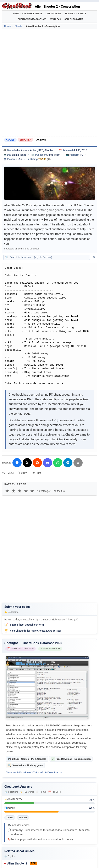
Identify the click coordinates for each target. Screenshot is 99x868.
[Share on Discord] (48, 463)
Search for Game (74, 19)
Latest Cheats (53, 14)
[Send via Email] (78, 463)
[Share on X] (27, 463)
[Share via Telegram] (68, 463)
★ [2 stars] (13, 491)
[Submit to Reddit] (37, 463)
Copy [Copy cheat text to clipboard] (22, 473)
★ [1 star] (7, 491)
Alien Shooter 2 (17, 863)
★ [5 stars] (32, 491)
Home (16, 14)
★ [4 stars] (26, 491)
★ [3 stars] (20, 491)
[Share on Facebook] (17, 463)
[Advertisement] (49, 83)
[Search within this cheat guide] (49, 257)
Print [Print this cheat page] (37, 473)
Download (55, 19)
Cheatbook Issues (32, 14)
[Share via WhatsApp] (58, 463)
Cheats (82, 14)
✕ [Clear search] (94, 257)
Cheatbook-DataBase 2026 (32, 19)
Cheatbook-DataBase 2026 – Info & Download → (34, 773)
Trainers (70, 14)
